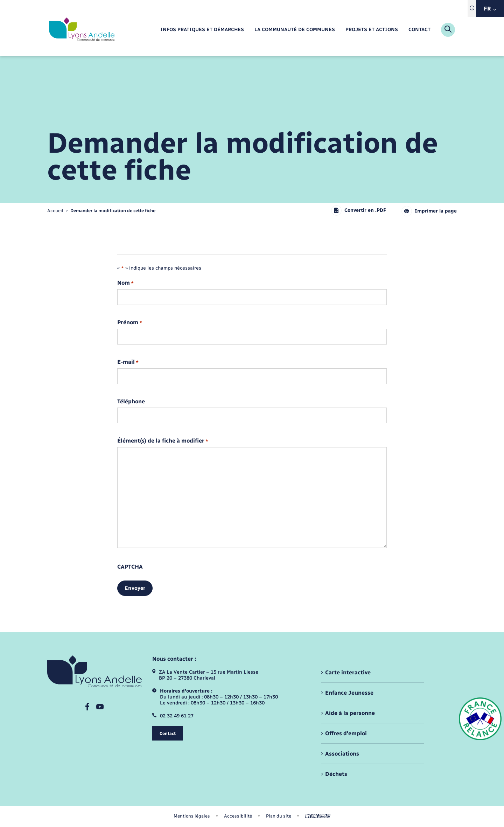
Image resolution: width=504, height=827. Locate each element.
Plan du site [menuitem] (279, 816)
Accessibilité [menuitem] (238, 816)
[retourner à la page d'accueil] (82, 30)
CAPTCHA (130, 567)
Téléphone (131, 402)
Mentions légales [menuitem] (192, 816)
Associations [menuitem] (342, 754)
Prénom (130, 323)
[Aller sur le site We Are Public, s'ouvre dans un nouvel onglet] (318, 816)
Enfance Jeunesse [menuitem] (349, 693)
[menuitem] (202, 30)
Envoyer (135, 588)
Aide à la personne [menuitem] (350, 713)
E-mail (128, 362)
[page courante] (113, 211)
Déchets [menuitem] (336, 774)
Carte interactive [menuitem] (348, 672)
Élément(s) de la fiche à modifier (163, 441)
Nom (125, 283)
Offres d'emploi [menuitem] (346, 733)
